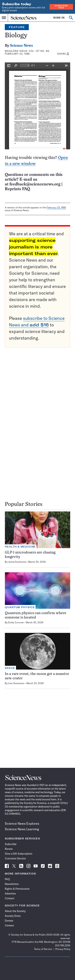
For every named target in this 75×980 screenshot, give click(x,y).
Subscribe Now (61, 7)
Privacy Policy (63, 949)
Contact (10, 898)
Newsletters (12, 884)
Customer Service (15, 858)
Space (10, 668)
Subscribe (11, 844)
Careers (9, 925)
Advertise (10, 893)
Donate (9, 921)
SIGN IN (59, 18)
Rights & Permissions (17, 889)
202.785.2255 (63, 945)
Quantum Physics (20, 607)
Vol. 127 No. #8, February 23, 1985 (27, 52)
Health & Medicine (20, 547)
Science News (21, 46)
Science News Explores (22, 823)
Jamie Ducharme (17, 562)
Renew (9, 849)
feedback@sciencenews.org (35, 184)
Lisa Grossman (16, 683)
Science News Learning (22, 829)
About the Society (15, 911)
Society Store (13, 916)
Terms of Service (43, 949)
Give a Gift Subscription (18, 854)
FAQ (7, 879)
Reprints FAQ (17, 189)
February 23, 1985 (56, 207)
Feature (17, 27)
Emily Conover (16, 622)
